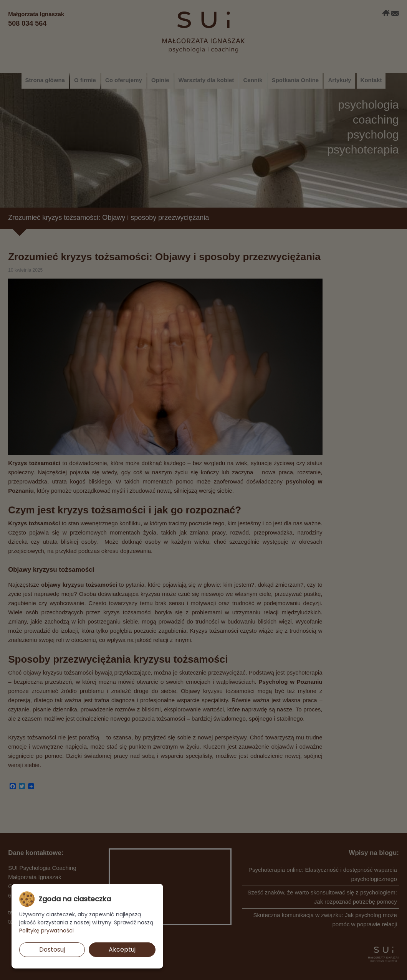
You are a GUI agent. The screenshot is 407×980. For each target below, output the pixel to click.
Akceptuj (122, 949)
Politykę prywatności (46, 931)
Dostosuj (52, 949)
